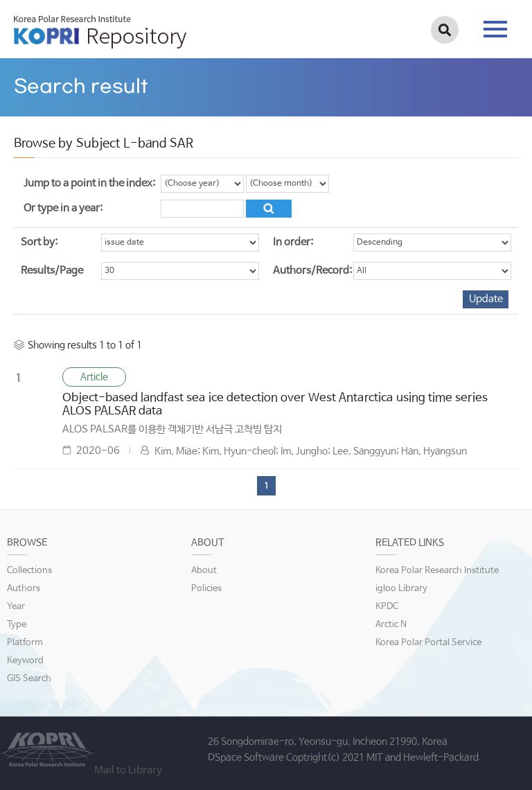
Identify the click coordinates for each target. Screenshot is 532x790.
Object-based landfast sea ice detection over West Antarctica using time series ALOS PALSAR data (275, 405)
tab (495, 29)
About (204, 571)
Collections (29, 571)
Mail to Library (128, 770)
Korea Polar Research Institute (437, 571)
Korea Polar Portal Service (428, 643)
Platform (25, 643)
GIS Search (29, 679)
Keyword (25, 661)
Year (16, 607)
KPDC (387, 607)
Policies (206, 589)
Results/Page (52, 271)
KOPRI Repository (100, 32)
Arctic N (391, 625)
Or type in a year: (63, 208)
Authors (24, 589)
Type (17, 625)
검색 (445, 30)
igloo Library (401, 589)
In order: (293, 242)
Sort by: (39, 242)
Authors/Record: (312, 271)
